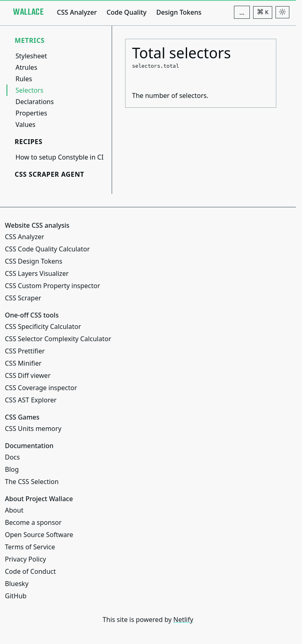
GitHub (16, 596)
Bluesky (17, 584)
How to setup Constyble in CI (60, 157)
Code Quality (126, 12)
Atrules (26, 67)
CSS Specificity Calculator (43, 326)
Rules (24, 79)
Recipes (29, 142)
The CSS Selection (32, 482)
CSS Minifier (23, 363)
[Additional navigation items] (242, 12)
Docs (12, 457)
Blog (12, 469)
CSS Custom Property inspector (53, 286)
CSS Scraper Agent (50, 174)
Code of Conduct (30, 571)
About (14, 510)
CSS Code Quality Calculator (47, 249)
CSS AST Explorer (31, 400)
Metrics (30, 40)
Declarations (35, 102)
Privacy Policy (25, 559)
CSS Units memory (33, 429)
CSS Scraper (23, 298)
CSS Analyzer (77, 12)
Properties (31, 113)
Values (25, 124)
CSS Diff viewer (28, 375)
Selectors (29, 90)
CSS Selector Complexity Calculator (58, 339)
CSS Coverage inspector (41, 388)
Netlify (183, 620)
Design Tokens (179, 12)
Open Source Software (39, 535)
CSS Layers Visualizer (37, 273)
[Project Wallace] (28, 12)
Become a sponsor (33, 522)
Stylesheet (31, 56)
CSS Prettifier (25, 351)
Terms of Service (30, 547)
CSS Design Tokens (34, 261)
